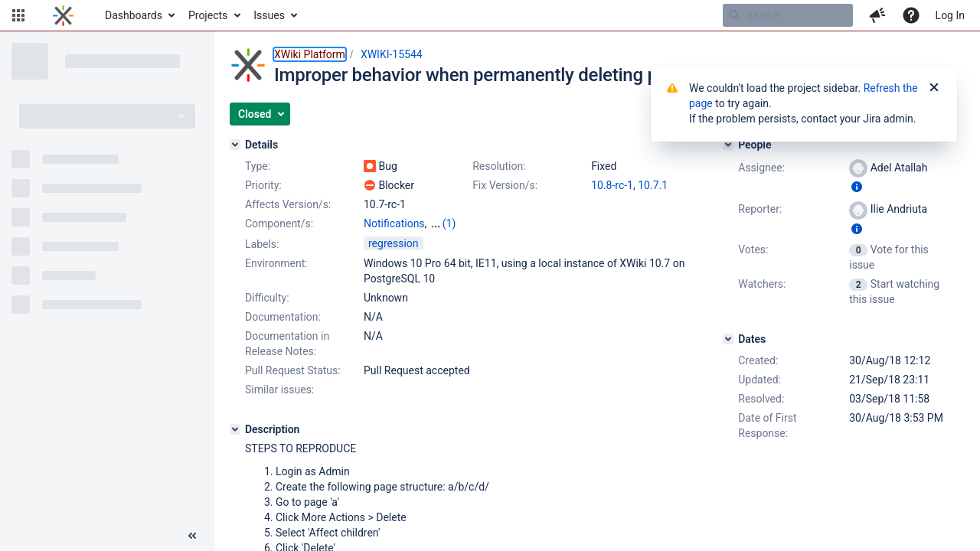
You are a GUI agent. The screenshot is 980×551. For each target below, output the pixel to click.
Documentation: (283, 317)
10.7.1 (653, 185)
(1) (449, 223)
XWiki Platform (310, 54)
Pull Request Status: (293, 370)
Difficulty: (267, 298)
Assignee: (761, 168)
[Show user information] (857, 187)
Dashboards (134, 15)
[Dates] (728, 339)
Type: (258, 166)
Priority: (263, 185)
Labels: (262, 244)
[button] (18, 15)
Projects (208, 15)
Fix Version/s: (505, 185)
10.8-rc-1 (612, 185)
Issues (269, 15)
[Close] (934, 88)
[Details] (235, 145)
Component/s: (279, 223)
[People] (728, 145)
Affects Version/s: (288, 204)
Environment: (276, 263)
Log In (950, 15)
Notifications (394, 223)
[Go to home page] (63, 15)
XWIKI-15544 (392, 54)
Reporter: (760, 209)
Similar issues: (279, 390)
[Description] (235, 429)
